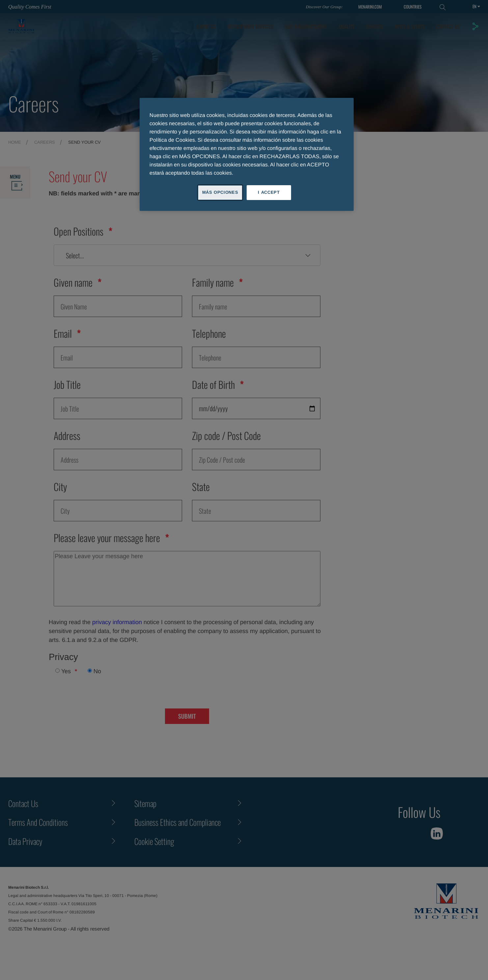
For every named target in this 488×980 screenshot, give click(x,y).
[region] (247, 154)
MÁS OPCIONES (220, 192)
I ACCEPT (269, 192)
